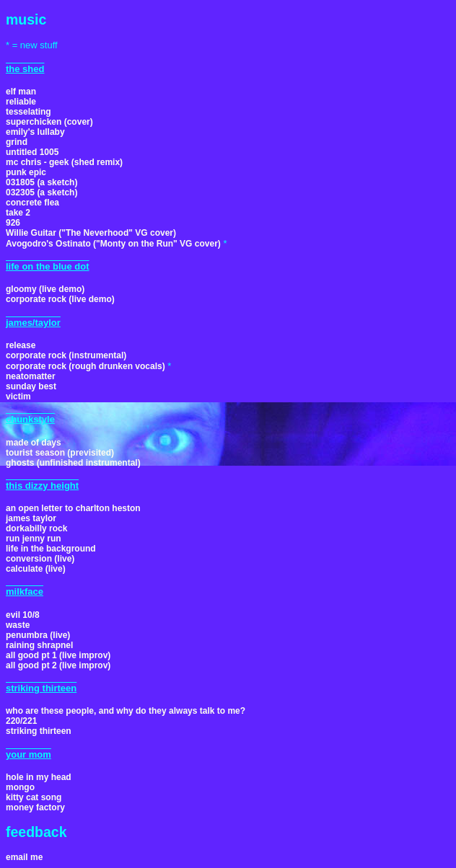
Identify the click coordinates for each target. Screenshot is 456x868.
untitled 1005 (32, 152)
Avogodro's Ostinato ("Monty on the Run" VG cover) (113, 244)
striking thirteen (39, 731)
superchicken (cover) (49, 122)
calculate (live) (36, 569)
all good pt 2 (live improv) (58, 665)
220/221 (21, 721)
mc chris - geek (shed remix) (64, 162)
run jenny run (34, 539)
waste (18, 625)
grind (17, 142)
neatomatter (31, 376)
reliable (21, 102)
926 (13, 223)
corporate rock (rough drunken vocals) (85, 366)
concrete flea (32, 203)
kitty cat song (34, 797)
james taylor (31, 518)
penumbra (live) (38, 635)
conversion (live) (40, 559)
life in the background (51, 549)
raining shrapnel (39, 645)
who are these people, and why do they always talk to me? (126, 711)
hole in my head (39, 777)
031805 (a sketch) (41, 182)
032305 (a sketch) (41, 192)
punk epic (26, 172)
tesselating (28, 112)
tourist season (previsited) (60, 453)
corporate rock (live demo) (60, 299)
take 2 (18, 213)
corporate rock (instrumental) (66, 355)
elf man (21, 92)
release (21, 345)
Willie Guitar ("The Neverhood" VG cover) (91, 233)
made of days (34, 443)
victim (18, 397)
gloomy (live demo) (45, 289)
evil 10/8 (23, 615)
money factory (35, 807)
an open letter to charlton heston (73, 508)
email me (24, 857)
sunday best (31, 386)
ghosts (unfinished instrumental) (73, 463)
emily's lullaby (35, 132)
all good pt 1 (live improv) (58, 655)
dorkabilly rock (36, 528)
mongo (20, 787)
